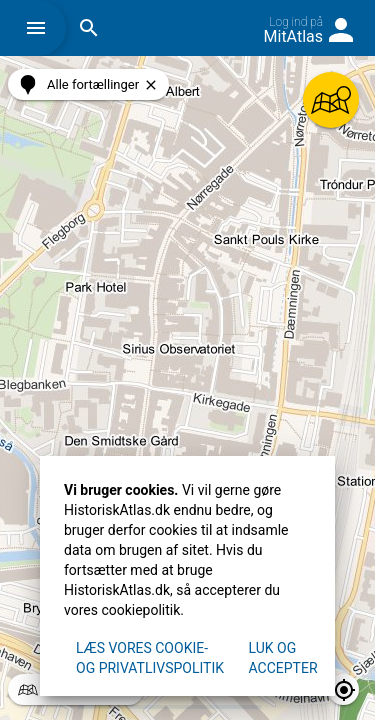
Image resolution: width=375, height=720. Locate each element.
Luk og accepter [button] (283, 658)
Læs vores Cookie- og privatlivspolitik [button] (150, 658)
